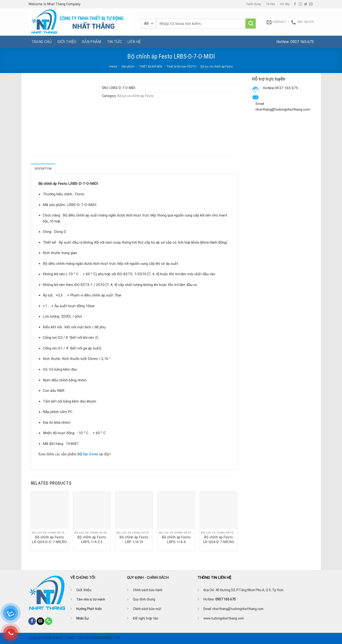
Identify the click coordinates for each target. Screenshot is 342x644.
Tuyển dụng (253, 4)
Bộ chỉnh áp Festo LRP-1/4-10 (134, 540)
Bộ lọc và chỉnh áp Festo (217, 67)
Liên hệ (134, 42)
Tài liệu (270, 4)
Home (113, 67)
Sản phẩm (92, 42)
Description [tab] (43, 169)
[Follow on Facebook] (295, 4)
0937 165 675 (302, 42)
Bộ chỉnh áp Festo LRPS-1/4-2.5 (92, 540)
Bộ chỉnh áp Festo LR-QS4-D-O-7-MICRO (49, 540)
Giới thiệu (67, 42)
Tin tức (114, 42)
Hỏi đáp (285, 4)
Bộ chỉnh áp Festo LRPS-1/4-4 (176, 540)
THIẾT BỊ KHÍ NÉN (150, 67)
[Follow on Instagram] (300, 4)
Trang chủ (42, 42)
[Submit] (251, 24)
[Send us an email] (311, 4)
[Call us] (49, 621)
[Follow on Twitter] (306, 4)
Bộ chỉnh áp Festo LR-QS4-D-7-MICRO (219, 540)
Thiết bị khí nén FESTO (181, 67)
